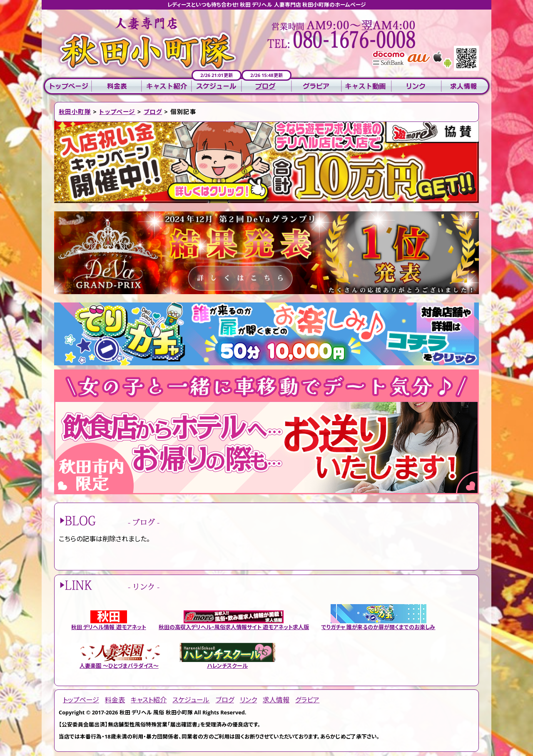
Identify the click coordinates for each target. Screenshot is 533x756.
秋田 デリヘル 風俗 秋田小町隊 (156, 712)
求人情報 (466, 86)
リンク (416, 86)
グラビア (316, 86)
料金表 (117, 86)
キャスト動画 (366, 86)
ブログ (266, 86)
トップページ (67, 86)
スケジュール (217, 86)
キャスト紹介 (167, 86)
